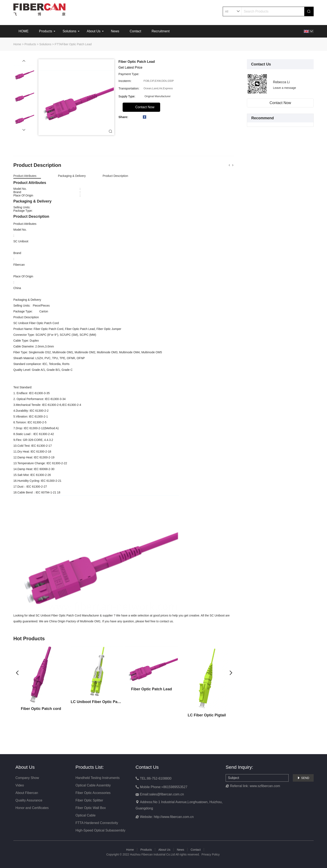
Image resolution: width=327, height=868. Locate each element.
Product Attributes (25, 176)
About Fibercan (27, 793)
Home (17, 44)
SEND (303, 778)
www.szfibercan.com (265, 786)
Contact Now (280, 103)
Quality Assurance (29, 800)
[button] (24, 61)
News (115, 31)
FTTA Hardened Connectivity (97, 823)
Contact (135, 31)
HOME (24, 31)
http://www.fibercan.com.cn (174, 817)
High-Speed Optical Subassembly (100, 830)
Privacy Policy (211, 854)
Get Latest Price (130, 67)
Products (46, 31)
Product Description (115, 176)
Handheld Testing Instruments (97, 778)
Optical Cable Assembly (93, 785)
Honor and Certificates (32, 808)
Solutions (69, 31)
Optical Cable (86, 815)
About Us (94, 31)
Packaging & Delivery (72, 176)
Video (20, 785)
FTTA (58, 44)
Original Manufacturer (158, 96)
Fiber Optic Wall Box (91, 808)
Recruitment (161, 31)
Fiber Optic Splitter (89, 800)
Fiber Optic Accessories (93, 793)
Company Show (27, 778)
